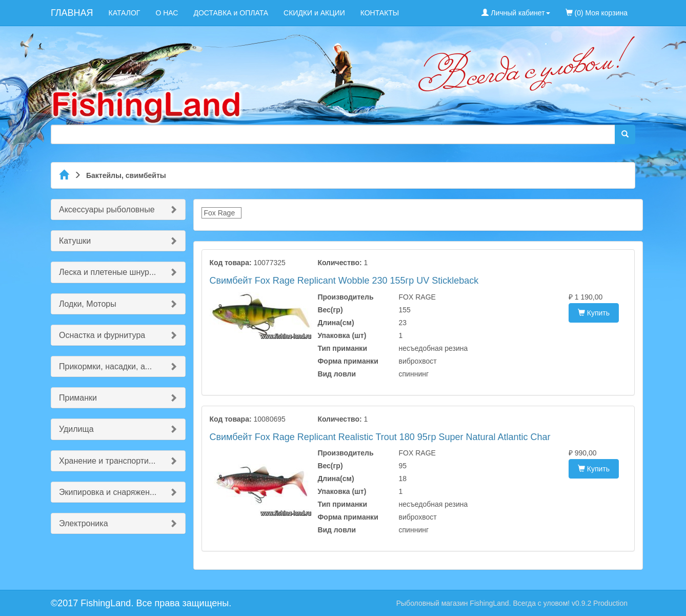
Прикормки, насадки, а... (105, 366)
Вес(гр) (330, 310)
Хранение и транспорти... (107, 461)
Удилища (76, 429)
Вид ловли (337, 374)
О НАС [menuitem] (167, 13)
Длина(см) (336, 323)
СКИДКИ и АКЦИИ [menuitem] (314, 13)
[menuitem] (643, 8)
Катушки (75, 241)
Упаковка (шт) (342, 335)
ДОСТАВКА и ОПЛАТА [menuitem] (231, 13)
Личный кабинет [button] (516, 13)
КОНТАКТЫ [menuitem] (380, 13)
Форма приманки (348, 361)
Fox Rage (220, 213)
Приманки (78, 398)
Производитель (345, 297)
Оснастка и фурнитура (102, 335)
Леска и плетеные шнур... (107, 272)
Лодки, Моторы (88, 304)
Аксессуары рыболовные (107, 210)
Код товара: (231, 263)
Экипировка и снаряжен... (108, 492)
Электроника (84, 523)
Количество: (339, 263)
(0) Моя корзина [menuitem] (597, 13)
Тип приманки (342, 348)
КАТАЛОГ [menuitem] (125, 13)
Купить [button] (594, 313)
